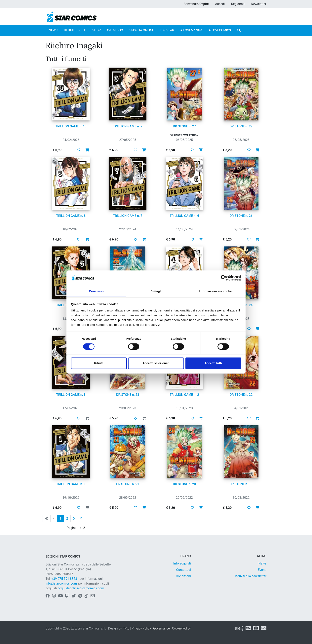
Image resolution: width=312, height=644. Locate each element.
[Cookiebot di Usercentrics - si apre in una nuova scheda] (224, 278)
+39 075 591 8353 (64, 579)
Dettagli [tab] (156, 291)
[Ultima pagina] (81, 519)
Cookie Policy (181, 628)
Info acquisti (182, 563)
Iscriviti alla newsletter (251, 576)
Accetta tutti (213, 363)
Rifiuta (99, 363)
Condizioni (183, 576)
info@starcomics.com (61, 583)
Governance (162, 628)
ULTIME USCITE (75, 30)
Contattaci (183, 570)
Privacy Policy (141, 628)
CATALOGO (115, 30)
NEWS (53, 30)
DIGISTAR (167, 30)
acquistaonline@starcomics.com (81, 588)
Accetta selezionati (156, 363)
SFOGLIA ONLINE (142, 30)
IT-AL (126, 628)
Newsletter (259, 4)
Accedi (220, 4)
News (262, 563)
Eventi (262, 570)
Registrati (238, 4)
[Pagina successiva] (74, 519)
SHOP (97, 30)
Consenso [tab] (96, 291)
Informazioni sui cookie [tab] (216, 291)
